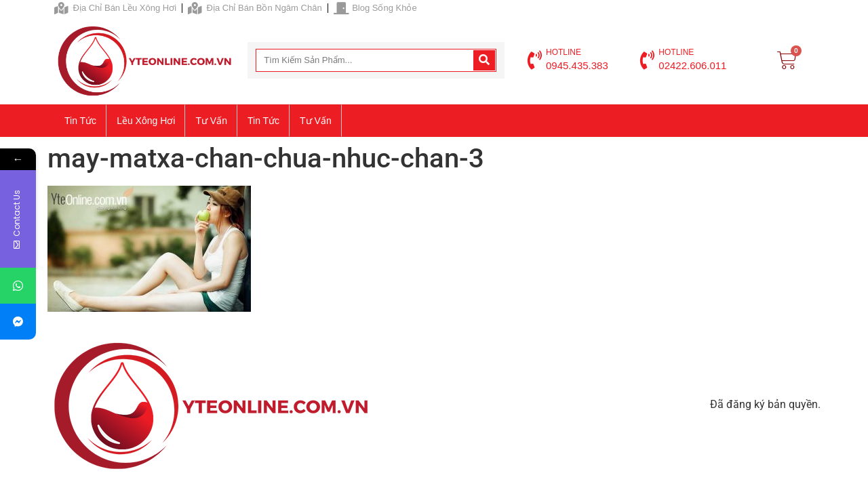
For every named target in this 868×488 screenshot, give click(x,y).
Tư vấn (211, 121)
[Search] (484, 60)
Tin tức (80, 121)
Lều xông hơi (146, 121)
